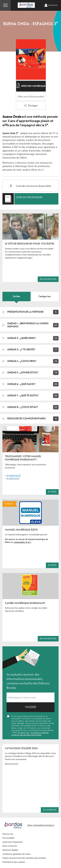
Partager (31, 106)
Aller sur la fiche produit (31, 97)
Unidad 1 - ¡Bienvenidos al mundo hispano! (28, 325)
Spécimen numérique (31, 86)
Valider (31, 707)
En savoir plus (48, 279)
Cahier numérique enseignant (25, 603)
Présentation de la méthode (25, 312)
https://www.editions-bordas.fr (41, 825)
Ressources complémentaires (27, 419)
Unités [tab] (16, 296)
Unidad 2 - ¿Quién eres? (22, 338)
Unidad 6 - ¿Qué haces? (21, 384)
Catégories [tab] (44, 296)
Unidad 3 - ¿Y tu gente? (21, 350)
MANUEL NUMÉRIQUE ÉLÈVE (21, 530)
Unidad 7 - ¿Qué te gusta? (23, 396)
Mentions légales (10, 850)
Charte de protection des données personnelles (24, 858)
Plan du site (8, 834)
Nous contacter (10, 846)
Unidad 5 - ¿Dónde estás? (23, 373)
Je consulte (50, 810)
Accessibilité (8, 838)
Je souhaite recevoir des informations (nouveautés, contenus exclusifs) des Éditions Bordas (28, 681)
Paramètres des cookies (14, 862)
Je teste (52, 492)
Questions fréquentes (13, 842)
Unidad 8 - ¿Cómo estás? (23, 407)
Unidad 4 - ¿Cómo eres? (22, 361)
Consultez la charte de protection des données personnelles (30, 734)
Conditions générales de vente (17, 854)
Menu (5, 5)
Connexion (52, 5)
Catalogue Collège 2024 (21, 748)
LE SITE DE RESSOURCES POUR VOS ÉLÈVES (30, 244)
